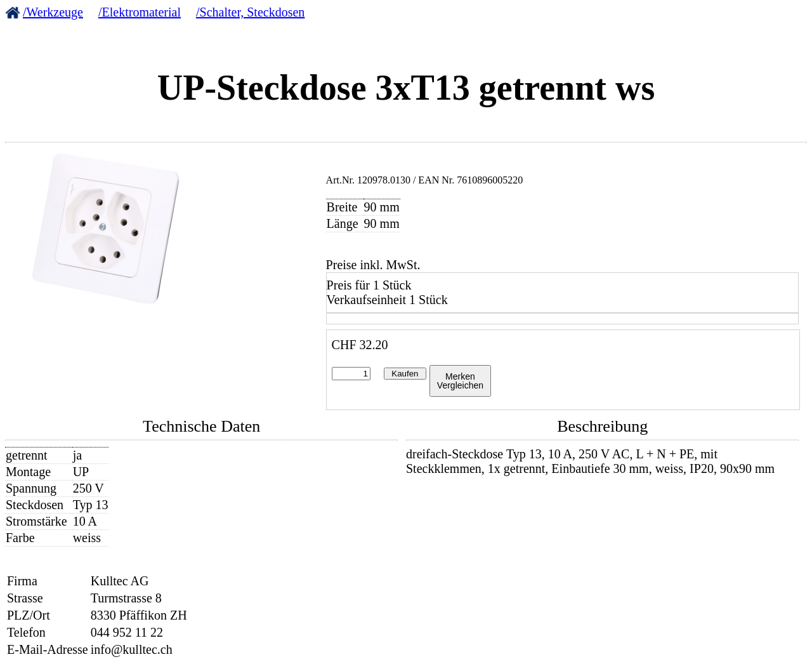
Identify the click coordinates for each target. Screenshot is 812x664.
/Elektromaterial (140, 12)
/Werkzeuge (53, 12)
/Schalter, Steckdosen (250, 12)
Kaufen (405, 374)
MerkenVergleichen (460, 381)
